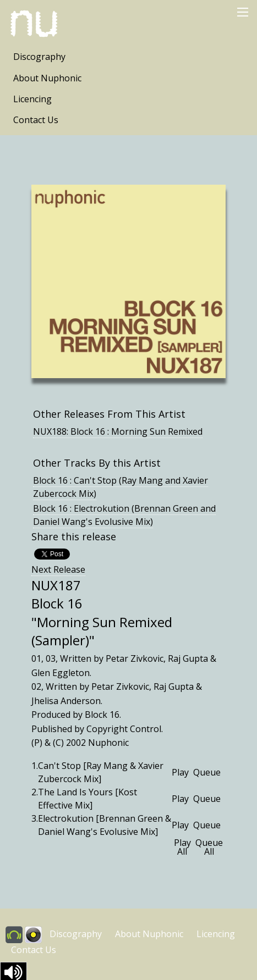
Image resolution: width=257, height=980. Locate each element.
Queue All (209, 847)
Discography (39, 57)
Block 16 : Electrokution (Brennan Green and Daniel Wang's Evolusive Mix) (124, 515)
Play (180, 772)
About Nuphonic (47, 78)
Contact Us (36, 120)
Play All (182, 847)
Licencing (32, 99)
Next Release (58, 569)
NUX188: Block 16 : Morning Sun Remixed (118, 431)
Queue (207, 772)
